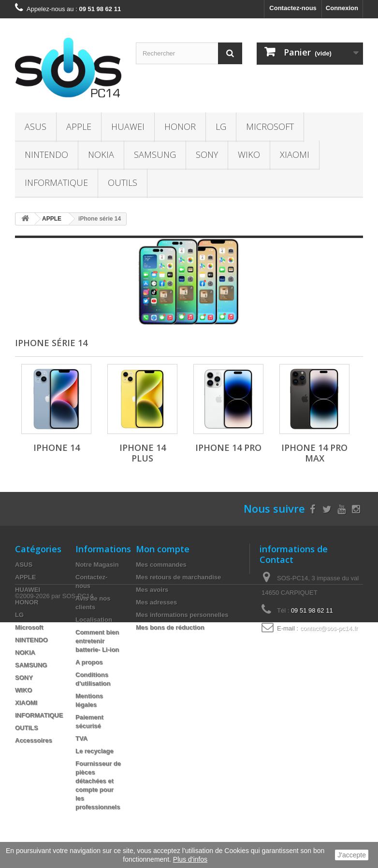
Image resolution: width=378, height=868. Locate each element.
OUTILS (123, 182)
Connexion (342, 8)
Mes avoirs (152, 590)
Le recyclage (94, 751)
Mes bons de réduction (170, 627)
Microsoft (270, 126)
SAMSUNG (155, 154)
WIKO (249, 154)
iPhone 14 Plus (143, 453)
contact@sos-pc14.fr (329, 628)
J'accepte (352, 855)
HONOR (180, 126)
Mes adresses (156, 602)
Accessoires (34, 740)
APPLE (79, 126)
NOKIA (101, 154)
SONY (207, 154)
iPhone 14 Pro (228, 448)
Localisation (94, 620)
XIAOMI (295, 154)
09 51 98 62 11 (312, 610)
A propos (89, 662)
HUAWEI (128, 126)
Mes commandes (161, 565)
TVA (81, 738)
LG (221, 126)
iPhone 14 (57, 448)
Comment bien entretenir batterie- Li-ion (97, 641)
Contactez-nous (293, 8)
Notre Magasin (97, 565)
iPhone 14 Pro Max (314, 453)
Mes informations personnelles (182, 615)
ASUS (36, 126)
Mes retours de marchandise (178, 577)
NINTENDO (46, 154)
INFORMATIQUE (56, 182)
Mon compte (163, 549)
